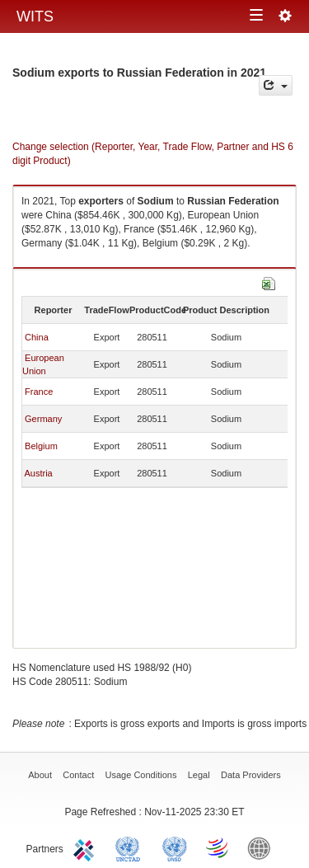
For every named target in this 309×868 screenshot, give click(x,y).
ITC (87, 847)
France (39, 392)
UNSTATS (175, 847)
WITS (35, 16)
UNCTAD (131, 847)
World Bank (263, 847)
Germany (43, 419)
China (37, 337)
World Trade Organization (218, 847)
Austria (38, 473)
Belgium (41, 446)
